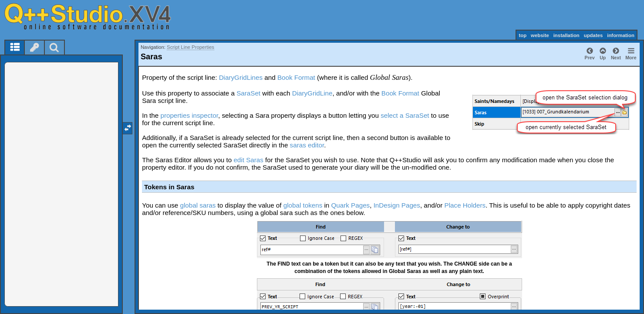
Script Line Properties (191, 47)
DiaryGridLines (241, 77)
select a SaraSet (405, 115)
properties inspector (189, 115)
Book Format (296, 77)
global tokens (303, 205)
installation (566, 35)
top (523, 35)
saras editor (307, 145)
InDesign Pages (397, 205)
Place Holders (465, 205)
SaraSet (248, 93)
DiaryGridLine (312, 93)
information (621, 35)
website (540, 35)
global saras (198, 205)
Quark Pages (351, 205)
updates (593, 35)
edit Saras (248, 160)
